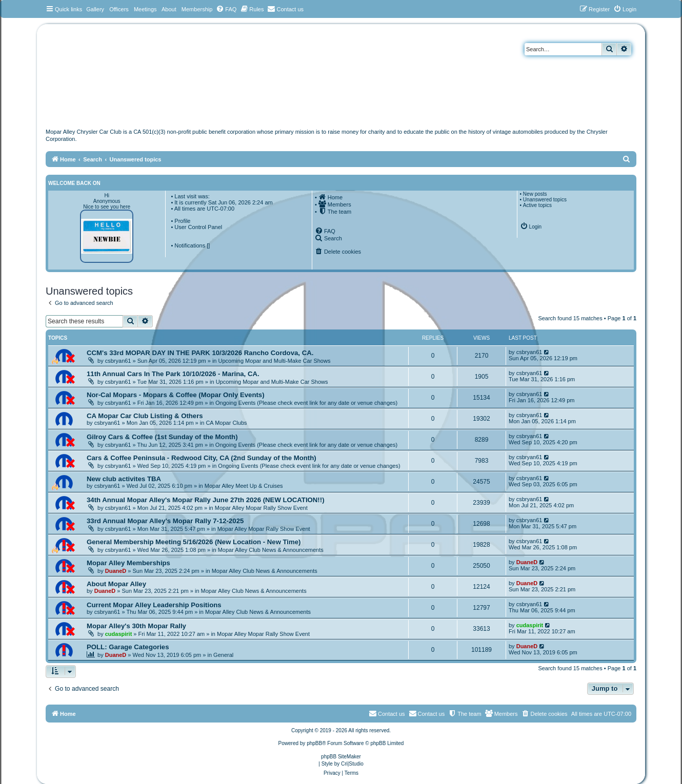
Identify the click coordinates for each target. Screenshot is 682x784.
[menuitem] (226, 9)
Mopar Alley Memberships (128, 563)
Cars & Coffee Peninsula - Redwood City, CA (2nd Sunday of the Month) (202, 458)
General (223, 655)
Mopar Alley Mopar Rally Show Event (261, 508)
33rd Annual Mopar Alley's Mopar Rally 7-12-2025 (165, 521)
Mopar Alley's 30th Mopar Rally (136, 626)
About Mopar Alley (116, 584)
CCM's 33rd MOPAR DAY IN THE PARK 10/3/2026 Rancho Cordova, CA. (200, 353)
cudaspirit (119, 634)
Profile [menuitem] (182, 221)
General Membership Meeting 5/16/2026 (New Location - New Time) (194, 542)
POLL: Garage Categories (128, 647)
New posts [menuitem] (535, 194)
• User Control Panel (196, 227)
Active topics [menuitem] (537, 205)
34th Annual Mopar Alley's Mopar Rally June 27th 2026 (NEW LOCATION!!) (206, 500)
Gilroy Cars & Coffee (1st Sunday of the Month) (162, 437)
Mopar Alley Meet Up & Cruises (244, 486)
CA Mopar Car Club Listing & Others (145, 416)
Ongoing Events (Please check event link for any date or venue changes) (306, 403)
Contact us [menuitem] (427, 713)
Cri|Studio (352, 764)
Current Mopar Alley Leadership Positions (154, 605)
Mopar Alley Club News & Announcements (271, 550)
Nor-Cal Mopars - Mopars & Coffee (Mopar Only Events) (176, 395)
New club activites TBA (124, 479)
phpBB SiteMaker (341, 757)
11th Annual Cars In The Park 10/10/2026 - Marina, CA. (173, 374)
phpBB (314, 743)
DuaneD (116, 571)
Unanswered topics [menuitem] (545, 200)
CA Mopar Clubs (226, 423)
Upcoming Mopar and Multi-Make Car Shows (275, 361)
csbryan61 (118, 361)
